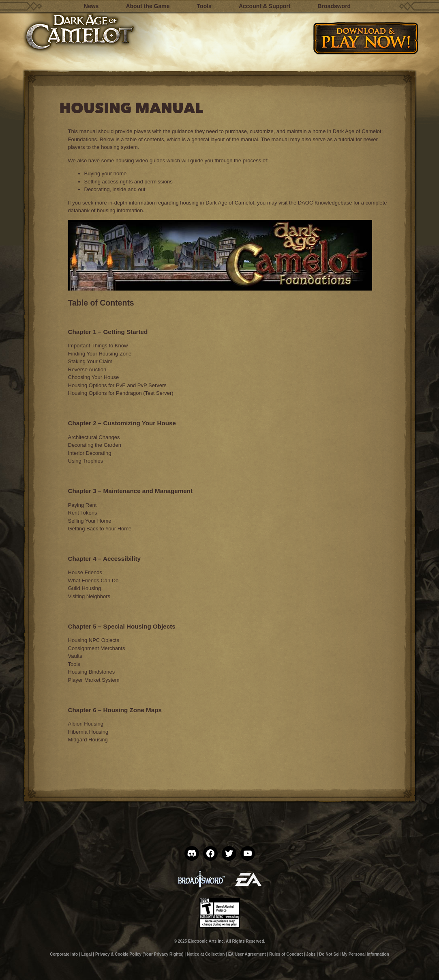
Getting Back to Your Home (100, 529)
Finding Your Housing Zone (100, 354)
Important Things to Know (98, 346)
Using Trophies (86, 461)
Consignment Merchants (97, 648)
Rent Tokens (83, 513)
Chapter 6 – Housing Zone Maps (115, 710)
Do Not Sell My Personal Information (354, 954)
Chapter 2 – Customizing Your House (122, 423)
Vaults (75, 656)
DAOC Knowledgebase (325, 203)
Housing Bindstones (92, 672)
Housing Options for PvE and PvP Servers (117, 385)
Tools (74, 664)
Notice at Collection (206, 954)
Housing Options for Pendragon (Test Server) (121, 393)
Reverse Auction (87, 369)
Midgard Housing (88, 740)
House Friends (85, 572)
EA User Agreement (247, 954)
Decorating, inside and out (115, 189)
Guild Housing (85, 588)
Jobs (311, 954)
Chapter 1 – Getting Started (108, 332)
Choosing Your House (94, 377)
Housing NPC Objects (94, 640)
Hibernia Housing (88, 732)
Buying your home (106, 173)
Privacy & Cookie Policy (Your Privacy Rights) (139, 954)
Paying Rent (82, 505)
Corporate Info (64, 954)
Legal (86, 954)
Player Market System (94, 680)
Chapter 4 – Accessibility (104, 559)
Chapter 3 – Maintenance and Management (131, 491)
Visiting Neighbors (89, 596)
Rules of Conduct (286, 954)
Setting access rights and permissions (128, 182)
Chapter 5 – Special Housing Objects (122, 626)
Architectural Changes (94, 437)
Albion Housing (86, 724)
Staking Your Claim (90, 361)
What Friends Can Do (93, 580)
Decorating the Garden (95, 445)
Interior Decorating (90, 453)
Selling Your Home (90, 521)
